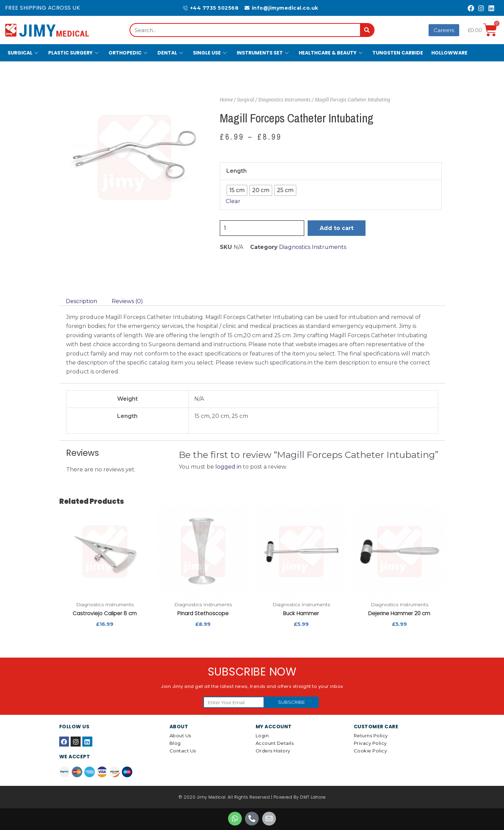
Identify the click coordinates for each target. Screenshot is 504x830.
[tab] (81, 301)
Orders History (273, 751)
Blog (175, 743)
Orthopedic (129, 53)
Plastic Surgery (74, 53)
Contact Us (183, 751)
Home (226, 100)
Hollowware (449, 53)
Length (236, 171)
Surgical (24, 53)
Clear (233, 201)
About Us (180, 736)
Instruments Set (264, 53)
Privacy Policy (370, 743)
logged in (228, 467)
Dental (171, 53)
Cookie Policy (371, 751)
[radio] (237, 190)
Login (262, 736)
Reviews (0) (127, 301)
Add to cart (337, 228)
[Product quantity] (262, 228)
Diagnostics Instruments (285, 100)
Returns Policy (371, 736)
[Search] (367, 30)
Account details (275, 743)
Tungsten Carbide (398, 53)
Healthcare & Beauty (331, 53)
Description (81, 301)
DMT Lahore (313, 797)
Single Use (211, 53)
